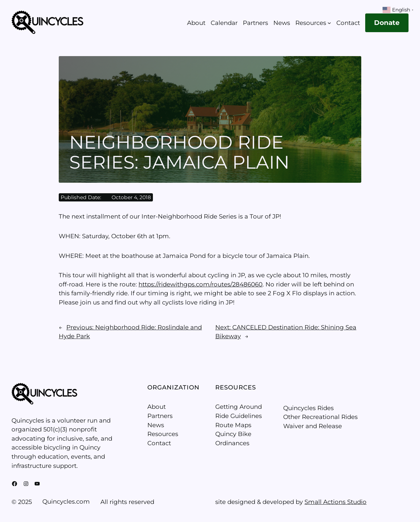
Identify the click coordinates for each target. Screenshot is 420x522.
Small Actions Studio (336, 502)
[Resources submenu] (329, 23)
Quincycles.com (66, 501)
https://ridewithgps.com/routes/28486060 (200, 284)
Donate (387, 23)
